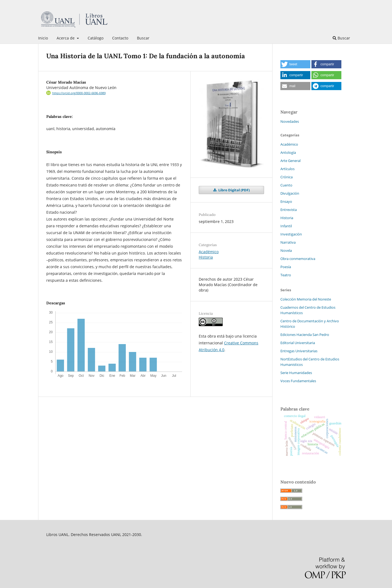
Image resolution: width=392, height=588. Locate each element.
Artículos (287, 169)
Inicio (43, 38)
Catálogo (96, 38)
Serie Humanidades (296, 373)
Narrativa (288, 242)
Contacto (120, 38)
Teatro (286, 275)
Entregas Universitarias (299, 351)
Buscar (143, 38)
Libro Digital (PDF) (234, 190)
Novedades (290, 121)
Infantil (286, 226)
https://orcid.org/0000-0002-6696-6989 (79, 93)
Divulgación (290, 193)
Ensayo (286, 201)
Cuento (286, 185)
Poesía (286, 267)
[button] (295, 64)
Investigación (291, 234)
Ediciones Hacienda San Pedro (305, 335)
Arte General (290, 161)
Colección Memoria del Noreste (306, 299)
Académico (209, 252)
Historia (206, 257)
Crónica (287, 177)
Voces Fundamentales (298, 381)
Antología (288, 152)
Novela (286, 250)
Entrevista (289, 210)
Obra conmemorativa (298, 259)
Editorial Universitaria (298, 343)
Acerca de (66, 38)
